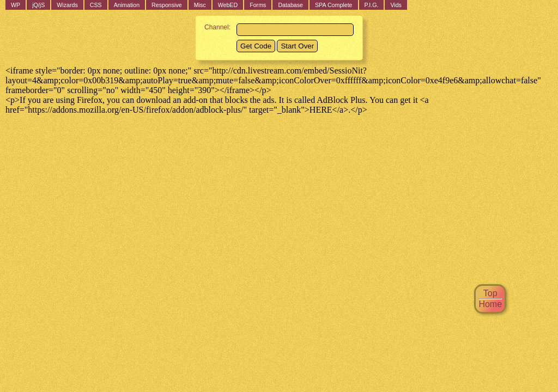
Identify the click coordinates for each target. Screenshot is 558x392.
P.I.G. (372, 5)
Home (490, 304)
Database (290, 5)
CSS (96, 5)
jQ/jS (38, 5)
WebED (228, 5)
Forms (258, 5)
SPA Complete (334, 5)
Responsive (167, 5)
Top (490, 293)
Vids (396, 5)
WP (16, 5)
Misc (200, 5)
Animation (127, 5)
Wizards (67, 5)
